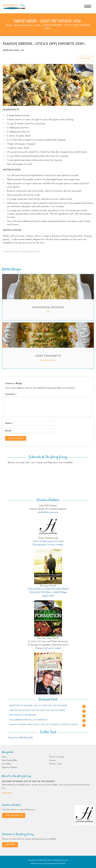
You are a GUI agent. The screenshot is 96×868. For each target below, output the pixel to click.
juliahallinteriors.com (48, 512)
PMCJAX (62, 864)
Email (9, 431)
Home (9, 25)
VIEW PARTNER (14, 815)
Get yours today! (52, 648)
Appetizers (45, 360)
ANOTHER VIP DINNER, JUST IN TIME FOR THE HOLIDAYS (38, 706)
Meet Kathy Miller (10, 760)
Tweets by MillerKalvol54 (20, 738)
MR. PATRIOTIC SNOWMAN (23, 715)
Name (9, 423)
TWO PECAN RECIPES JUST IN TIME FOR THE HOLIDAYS (37, 710)
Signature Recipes (24, 25)
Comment (11, 394)
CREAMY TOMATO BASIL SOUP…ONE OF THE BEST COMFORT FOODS (44, 725)
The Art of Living (56, 757)
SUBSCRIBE (10, 845)
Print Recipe (85, 58)
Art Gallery (7, 764)
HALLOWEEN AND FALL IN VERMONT (28, 720)
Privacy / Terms (56, 764)
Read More (7, 793)
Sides (38, 25)
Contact (53, 760)
